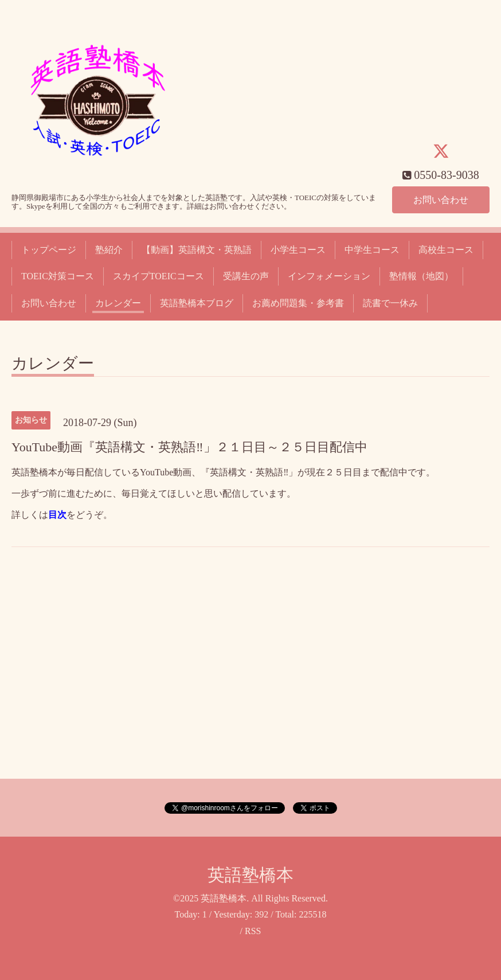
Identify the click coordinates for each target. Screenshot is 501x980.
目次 (57, 515)
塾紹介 (109, 250)
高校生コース (446, 250)
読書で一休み (390, 303)
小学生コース (298, 250)
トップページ (49, 250)
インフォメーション (329, 276)
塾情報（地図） (421, 276)
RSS (253, 931)
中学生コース (372, 250)
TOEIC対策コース (58, 276)
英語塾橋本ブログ (197, 303)
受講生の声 (246, 276)
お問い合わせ (441, 199)
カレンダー (118, 303)
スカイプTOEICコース (158, 276)
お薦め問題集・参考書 (298, 303)
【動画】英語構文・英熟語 (197, 250)
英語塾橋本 (250, 875)
